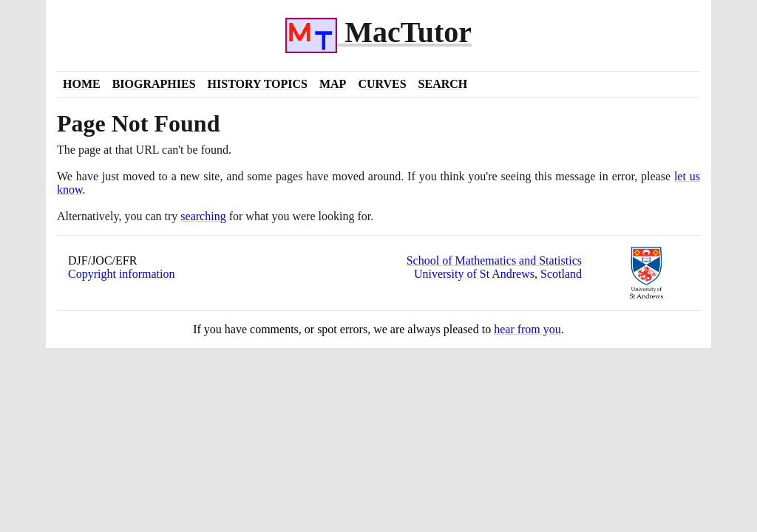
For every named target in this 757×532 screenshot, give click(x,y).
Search (443, 84)
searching (203, 216)
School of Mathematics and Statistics (494, 260)
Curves (382, 84)
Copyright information (121, 274)
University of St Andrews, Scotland (498, 274)
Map (333, 84)
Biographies (154, 84)
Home (82, 84)
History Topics (258, 84)
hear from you (527, 329)
